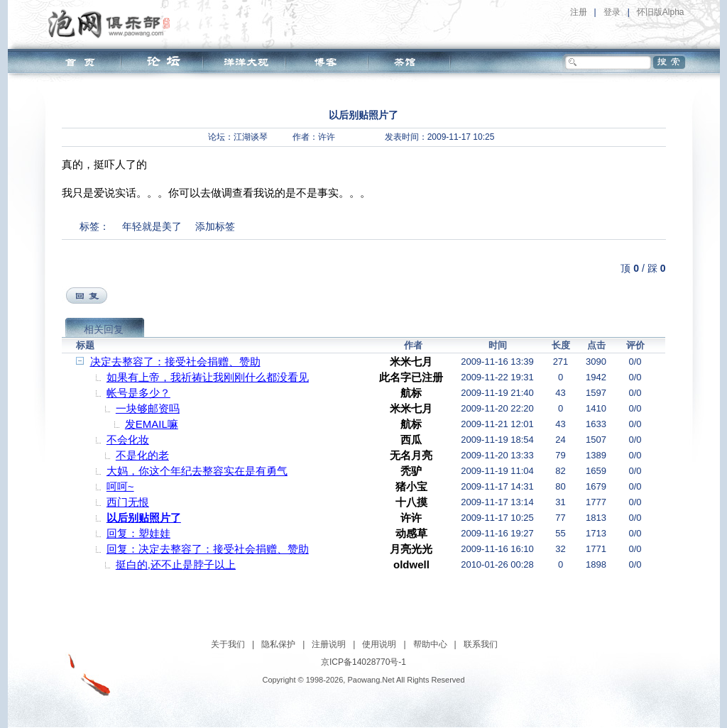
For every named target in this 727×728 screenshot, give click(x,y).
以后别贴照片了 (144, 518)
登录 (612, 12)
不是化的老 (142, 455)
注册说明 (329, 644)
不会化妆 (128, 440)
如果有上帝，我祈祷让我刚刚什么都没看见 (208, 377)
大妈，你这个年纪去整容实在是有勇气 (197, 471)
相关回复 (104, 329)
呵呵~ (120, 486)
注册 (579, 12)
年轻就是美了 (152, 226)
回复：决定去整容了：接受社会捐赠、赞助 (208, 549)
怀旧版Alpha (661, 12)
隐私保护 (278, 644)
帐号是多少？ (138, 393)
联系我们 (481, 644)
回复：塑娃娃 (138, 533)
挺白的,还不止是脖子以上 (176, 564)
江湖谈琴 (251, 137)
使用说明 (379, 644)
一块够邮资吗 (148, 408)
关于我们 (228, 644)
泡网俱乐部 (113, 23)
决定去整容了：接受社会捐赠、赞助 (175, 362)
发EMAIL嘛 (152, 424)
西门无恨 (128, 502)
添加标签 (215, 226)
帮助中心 (430, 644)
